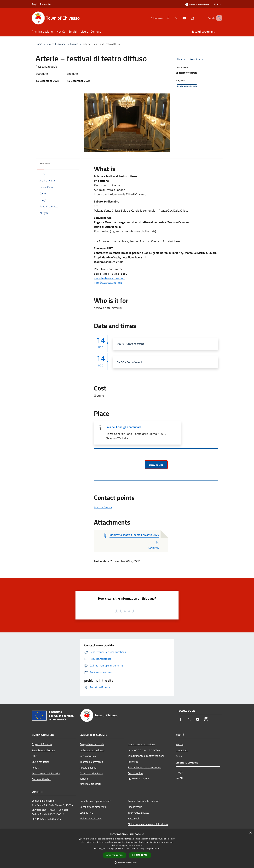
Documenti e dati (41, 779)
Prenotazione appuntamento (95, 801)
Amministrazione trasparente (144, 801)
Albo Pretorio (135, 807)
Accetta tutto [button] (115, 855)
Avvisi (179, 756)
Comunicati (182, 750)
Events (74, 44)
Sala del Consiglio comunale (123, 427)
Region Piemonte (41, 4)
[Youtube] (180, 18)
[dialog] (127, 849)
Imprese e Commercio (92, 762)
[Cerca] (218, 18)
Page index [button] (45, 164)
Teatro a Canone (103, 507)
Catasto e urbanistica (91, 773)
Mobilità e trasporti (90, 784)
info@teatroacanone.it (108, 283)
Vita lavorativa (88, 756)
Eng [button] (218, 4)
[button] (127, 862)
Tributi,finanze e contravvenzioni (146, 756)
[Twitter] (172, 18)
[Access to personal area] (197, 4)
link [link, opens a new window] (158, 848)
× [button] (250, 833)
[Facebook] (164, 18)
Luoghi (179, 772)
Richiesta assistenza (91, 818)
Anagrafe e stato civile (92, 744)
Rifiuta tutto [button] (140, 855)
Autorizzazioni (136, 773)
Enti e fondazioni (41, 762)
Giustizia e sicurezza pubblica (144, 750)
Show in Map (156, 465)
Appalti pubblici (88, 768)
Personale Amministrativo (46, 773)
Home (39, 44)
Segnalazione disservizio (93, 807)
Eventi (179, 778)
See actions (197, 59)
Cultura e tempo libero (92, 750)
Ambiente (133, 762)
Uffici (35, 756)
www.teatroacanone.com (110, 278)
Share (182, 59)
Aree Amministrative (43, 750)
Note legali (134, 818)
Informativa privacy (138, 813)
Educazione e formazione (141, 744)
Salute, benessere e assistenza (144, 767)
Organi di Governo (42, 744)
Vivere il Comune (57, 44)
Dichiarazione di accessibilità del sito (148, 824)
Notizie (179, 744)
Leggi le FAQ (87, 813)
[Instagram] (188, 18)
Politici (35, 768)
